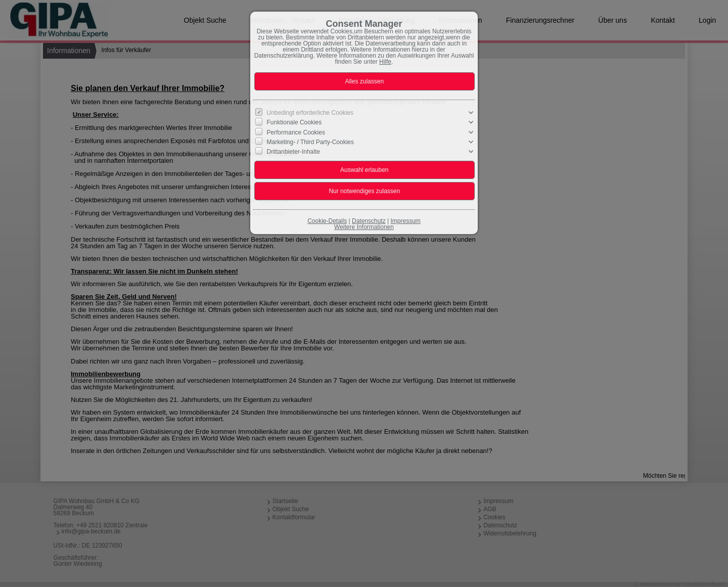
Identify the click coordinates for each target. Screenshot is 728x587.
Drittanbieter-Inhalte (293, 152)
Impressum (405, 221)
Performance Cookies (296, 132)
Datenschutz (369, 221)
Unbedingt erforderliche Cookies (310, 113)
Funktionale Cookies (294, 122)
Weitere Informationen (364, 227)
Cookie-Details (327, 221)
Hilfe (385, 62)
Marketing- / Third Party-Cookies (311, 142)
